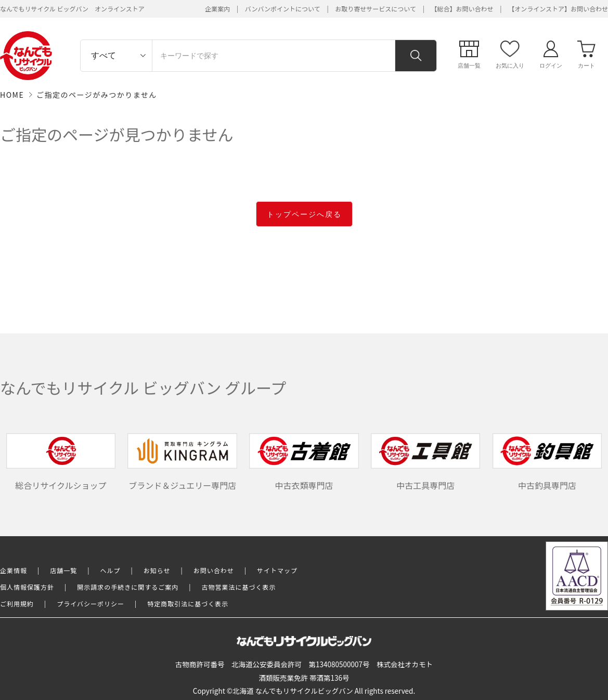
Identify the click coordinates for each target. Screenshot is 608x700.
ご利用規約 (17, 604)
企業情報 (14, 570)
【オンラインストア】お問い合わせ (558, 9)
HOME (12, 95)
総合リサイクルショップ (61, 462)
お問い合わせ (214, 570)
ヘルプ (111, 570)
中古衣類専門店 (304, 462)
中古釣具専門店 (547, 462)
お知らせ (157, 570)
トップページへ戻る (304, 214)
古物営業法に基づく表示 (239, 587)
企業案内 (217, 9)
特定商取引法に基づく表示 (188, 604)
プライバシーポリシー (90, 604)
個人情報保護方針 (27, 587)
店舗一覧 (63, 570)
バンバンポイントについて (283, 9)
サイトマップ (277, 570)
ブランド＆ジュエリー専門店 (182, 462)
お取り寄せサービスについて (376, 9)
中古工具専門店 (425, 462)
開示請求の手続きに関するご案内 (128, 587)
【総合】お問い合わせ (462, 9)
